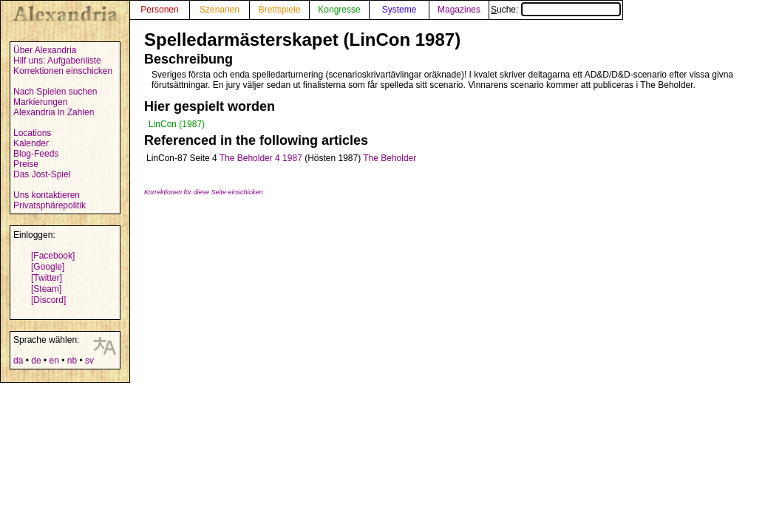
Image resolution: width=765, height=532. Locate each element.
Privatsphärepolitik (50, 205)
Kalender (31, 143)
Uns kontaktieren (47, 195)
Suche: (556, 10)
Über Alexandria (45, 50)
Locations (32, 133)
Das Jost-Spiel (42, 174)
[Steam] (46, 289)
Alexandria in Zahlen (54, 112)
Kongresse (339, 10)
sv (89, 361)
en (54, 361)
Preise (26, 164)
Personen (159, 10)
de (36, 361)
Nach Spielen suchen (55, 92)
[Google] (48, 267)
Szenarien (220, 10)
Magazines (459, 10)
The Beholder (390, 158)
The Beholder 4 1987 (261, 158)
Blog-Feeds (36, 154)
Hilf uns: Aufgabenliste (57, 61)
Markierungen (40, 102)
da (18, 361)
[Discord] (48, 300)
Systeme (399, 10)
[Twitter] (47, 278)
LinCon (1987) (177, 124)
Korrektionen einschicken (63, 71)
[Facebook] (53, 256)
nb (72, 361)
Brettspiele (280, 10)
